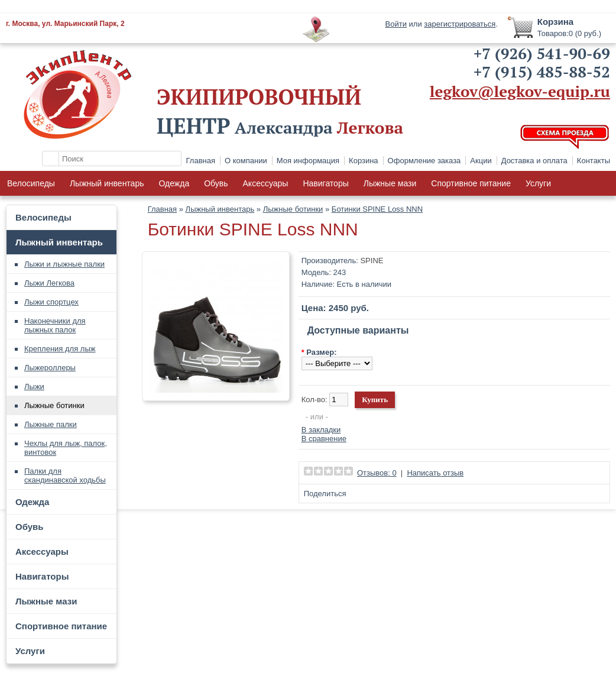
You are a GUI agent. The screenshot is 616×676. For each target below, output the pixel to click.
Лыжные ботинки (54, 405)
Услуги (538, 183)
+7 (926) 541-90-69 (542, 53)
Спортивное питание (471, 183)
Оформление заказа (424, 161)
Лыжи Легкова (49, 283)
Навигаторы (325, 183)
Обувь (216, 183)
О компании (246, 161)
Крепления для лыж (60, 349)
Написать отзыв (435, 473)
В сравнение (324, 439)
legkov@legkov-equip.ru (520, 91)
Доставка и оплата (534, 161)
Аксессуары (266, 183)
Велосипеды (31, 183)
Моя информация (308, 161)
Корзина (364, 161)
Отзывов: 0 (377, 473)
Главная (201, 161)
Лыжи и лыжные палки (64, 264)
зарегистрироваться (460, 24)
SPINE (372, 261)
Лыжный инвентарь (107, 183)
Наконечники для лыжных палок (55, 325)
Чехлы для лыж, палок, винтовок (66, 448)
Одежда (174, 183)
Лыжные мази (390, 183)
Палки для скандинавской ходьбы (65, 476)
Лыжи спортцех (51, 302)
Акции (481, 161)
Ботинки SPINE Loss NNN (377, 209)
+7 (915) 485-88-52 (542, 72)
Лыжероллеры (50, 368)
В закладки (321, 430)
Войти (396, 24)
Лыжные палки (51, 424)
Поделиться (325, 494)
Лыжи (34, 386)
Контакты (594, 161)
